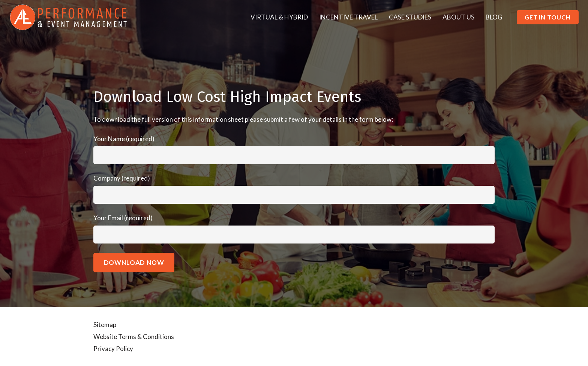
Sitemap (105, 325)
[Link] (68, 17)
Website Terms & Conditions (134, 337)
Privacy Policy (113, 349)
